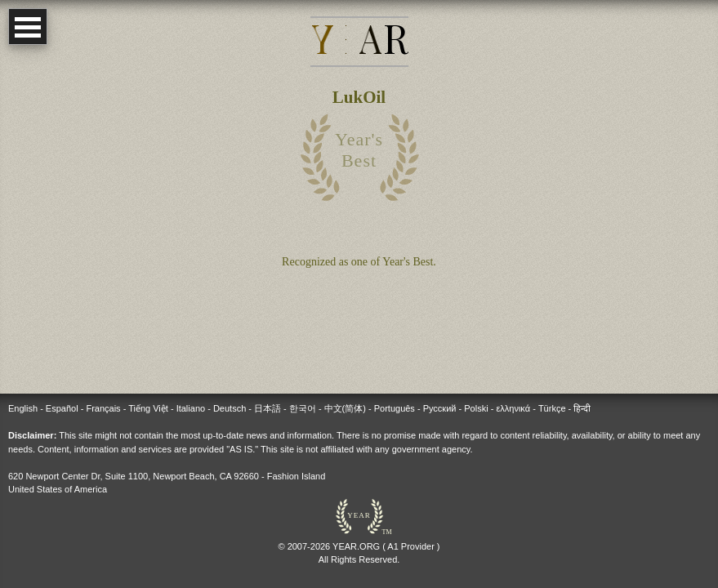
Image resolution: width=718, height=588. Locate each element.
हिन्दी (582, 408)
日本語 (268, 408)
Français (103, 408)
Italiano (191, 408)
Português (395, 408)
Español (62, 408)
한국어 (303, 408)
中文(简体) (345, 408)
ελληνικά (513, 408)
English (23, 408)
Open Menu (28, 27)
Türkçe (552, 408)
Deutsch (230, 408)
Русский (440, 408)
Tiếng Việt (148, 408)
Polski (476, 408)
